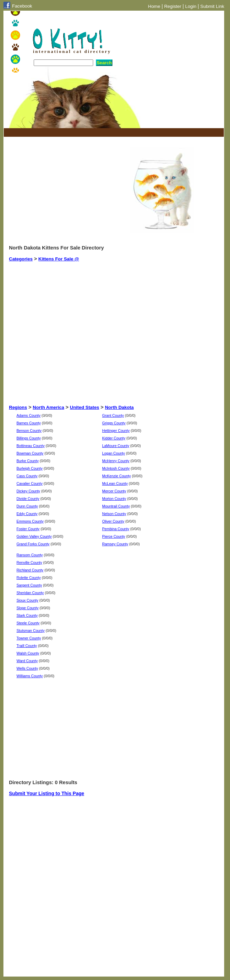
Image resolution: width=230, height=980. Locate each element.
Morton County (114, 499)
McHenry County (116, 461)
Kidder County (114, 438)
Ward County (27, 661)
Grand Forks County (33, 544)
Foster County (28, 529)
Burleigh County (30, 468)
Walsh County (28, 653)
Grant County (113, 415)
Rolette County (29, 578)
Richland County (30, 570)
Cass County (27, 476)
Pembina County (116, 529)
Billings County (29, 438)
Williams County (30, 676)
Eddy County (27, 514)
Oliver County (113, 521)
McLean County (115, 483)
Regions (18, 407)
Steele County (28, 623)
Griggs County (114, 423)
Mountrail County (116, 506)
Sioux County (27, 600)
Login (191, 6)
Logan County (113, 453)
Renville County (29, 563)
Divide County (28, 499)
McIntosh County (116, 468)
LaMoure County (116, 446)
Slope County (28, 608)
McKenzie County (117, 476)
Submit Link (212, 6)
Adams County (29, 415)
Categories (21, 259)
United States (84, 407)
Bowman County (30, 453)
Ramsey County (115, 544)
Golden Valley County (34, 536)
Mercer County (114, 491)
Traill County (27, 646)
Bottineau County (31, 446)
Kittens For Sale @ (59, 259)
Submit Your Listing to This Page (47, 793)
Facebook (22, 6)
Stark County (27, 615)
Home (154, 6)
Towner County (29, 638)
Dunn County (27, 506)
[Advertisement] (89, 132)
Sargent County (29, 585)
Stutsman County (31, 631)
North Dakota (119, 407)
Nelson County (114, 514)
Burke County (28, 461)
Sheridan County (30, 593)
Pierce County (114, 536)
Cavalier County (30, 483)
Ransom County (30, 555)
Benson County (29, 431)
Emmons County (30, 521)
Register (173, 6)
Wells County (27, 668)
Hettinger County (116, 431)
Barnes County (29, 423)
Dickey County (28, 491)
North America (48, 407)
